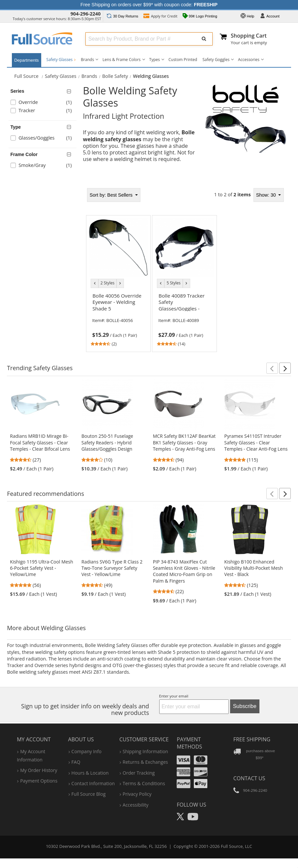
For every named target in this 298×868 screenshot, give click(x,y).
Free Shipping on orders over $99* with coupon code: (149, 5)
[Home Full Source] (26, 76)
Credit (160, 17)
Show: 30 (267, 195)
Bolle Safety (115, 76)
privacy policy (137, 788)
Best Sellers (112, 195)
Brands (87, 60)
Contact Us (249, 772)
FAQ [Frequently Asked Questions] (76, 756)
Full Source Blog (89, 788)
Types (155, 60)
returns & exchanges (145, 756)
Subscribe (245, 700)
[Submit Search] (204, 39)
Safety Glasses (61, 60)
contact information (93, 777)
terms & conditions (144, 777)
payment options (39, 774)
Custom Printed (183, 60)
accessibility (135, 799)
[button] (272, 368)
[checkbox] (44, 103)
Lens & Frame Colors (121, 60)
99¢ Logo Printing (200, 17)
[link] (118, 319)
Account (270, 16)
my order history (39, 764)
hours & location (90, 766)
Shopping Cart (249, 36)
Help (248, 16)
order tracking (139, 766)
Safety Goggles (216, 60)
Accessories (249, 60)
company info (87, 745)
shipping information (145, 745)
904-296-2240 (86, 14)
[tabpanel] (185, 268)
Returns (122, 16)
